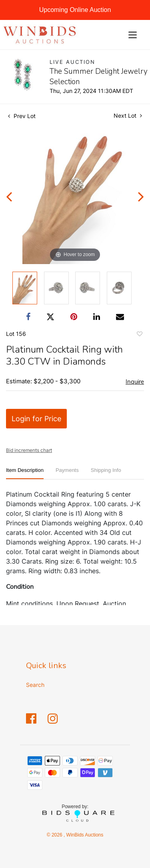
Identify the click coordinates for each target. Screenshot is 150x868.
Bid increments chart (29, 450)
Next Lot (128, 115)
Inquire (135, 382)
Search (35, 685)
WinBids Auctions (84, 835)
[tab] (25, 473)
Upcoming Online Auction (75, 10)
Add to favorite (139, 335)
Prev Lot (22, 116)
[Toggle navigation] (133, 35)
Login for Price (36, 419)
